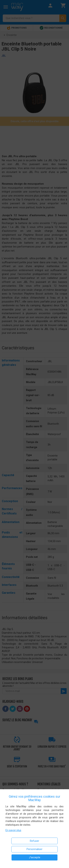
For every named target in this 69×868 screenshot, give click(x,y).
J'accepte (35, 857)
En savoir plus (13, 830)
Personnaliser (34, 849)
